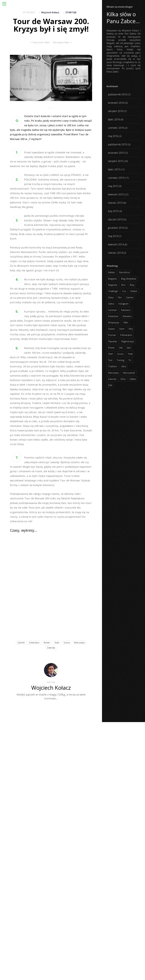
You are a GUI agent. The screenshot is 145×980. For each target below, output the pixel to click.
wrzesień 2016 (116, 103)
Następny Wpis (62, 42)
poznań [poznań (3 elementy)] (112, 335)
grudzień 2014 (116, 228)
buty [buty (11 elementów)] (132, 285)
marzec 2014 (115, 253)
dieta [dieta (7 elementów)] (111, 297)
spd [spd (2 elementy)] (129, 348)
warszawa (79, 643)
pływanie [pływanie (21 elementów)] (113, 341)
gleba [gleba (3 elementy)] (111, 304)
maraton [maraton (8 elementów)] (127, 316)
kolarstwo (34, 643)
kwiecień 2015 (116, 194)
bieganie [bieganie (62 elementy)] (112, 279)
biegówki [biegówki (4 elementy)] (113, 285)
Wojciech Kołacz (50, 12)
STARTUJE (71, 12)
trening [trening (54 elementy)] (120, 360)
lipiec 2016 (114, 119)
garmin (21, 643)
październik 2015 (118, 144)
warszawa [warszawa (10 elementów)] (113, 373)
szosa (67, 643)
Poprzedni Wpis (40, 42)
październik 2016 (118, 94)
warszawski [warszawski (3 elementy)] (129, 373)
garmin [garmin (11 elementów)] (130, 297)
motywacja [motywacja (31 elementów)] (114, 322)
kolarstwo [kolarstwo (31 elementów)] (113, 316)
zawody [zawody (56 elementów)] (112, 379)
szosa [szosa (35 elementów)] (120, 354)
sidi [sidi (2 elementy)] (121, 348)
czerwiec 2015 (116, 178)
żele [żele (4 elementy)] (110, 385)
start (57, 643)
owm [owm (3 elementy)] (122, 329)
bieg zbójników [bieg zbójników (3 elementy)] (129, 279)
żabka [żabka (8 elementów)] (133, 379)
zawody (51, 648)
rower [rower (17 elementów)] (111, 348)
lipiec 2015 (114, 169)
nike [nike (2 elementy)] (126, 322)
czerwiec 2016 (116, 128)
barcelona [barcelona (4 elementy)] (124, 272)
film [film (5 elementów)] (120, 297)
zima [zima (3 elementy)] (123, 379)
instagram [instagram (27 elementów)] (123, 304)
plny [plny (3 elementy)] (131, 329)
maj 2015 (113, 186)
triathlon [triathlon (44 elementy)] (113, 366)
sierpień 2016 (116, 111)
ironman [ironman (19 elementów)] (112, 310)
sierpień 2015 (116, 161)
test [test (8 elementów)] (110, 360)
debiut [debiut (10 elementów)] (134, 291)
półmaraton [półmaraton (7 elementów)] (126, 335)
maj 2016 (113, 136)
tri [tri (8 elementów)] (130, 360)
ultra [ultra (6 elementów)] (124, 366)
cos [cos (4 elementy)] (124, 291)
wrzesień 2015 (116, 153)
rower (47, 643)
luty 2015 (113, 211)
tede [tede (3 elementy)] (130, 354)
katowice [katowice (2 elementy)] (126, 310)
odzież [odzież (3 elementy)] (111, 329)
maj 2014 (113, 236)
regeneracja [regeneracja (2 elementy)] (128, 341)
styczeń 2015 (116, 219)
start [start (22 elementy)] (110, 354)
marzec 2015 (115, 203)
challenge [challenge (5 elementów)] (113, 291)
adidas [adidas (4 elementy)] (111, 272)
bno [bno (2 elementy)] (123, 285)
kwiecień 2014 (116, 244)
